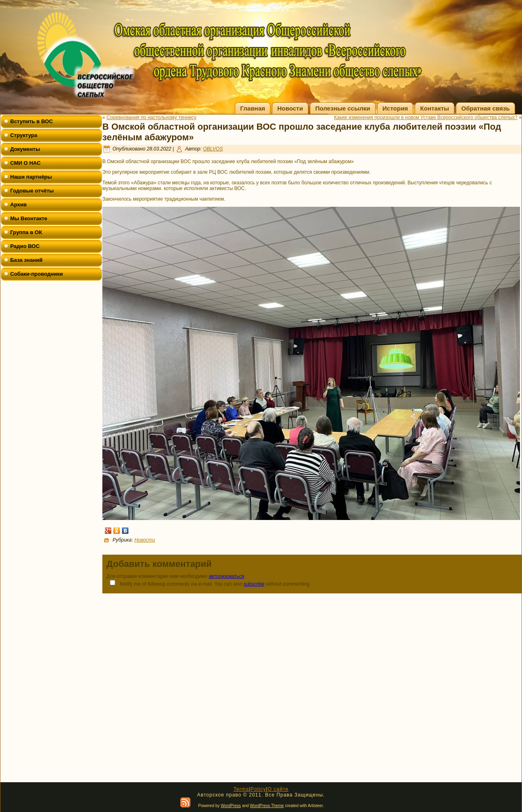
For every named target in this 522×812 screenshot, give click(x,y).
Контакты (435, 108)
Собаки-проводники (36, 274)
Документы (25, 149)
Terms (241, 789)
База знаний (26, 260)
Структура (24, 135)
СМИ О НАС (25, 163)
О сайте (278, 789)
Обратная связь (486, 108)
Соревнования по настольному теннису (151, 117)
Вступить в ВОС (32, 121)
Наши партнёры (31, 177)
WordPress (231, 806)
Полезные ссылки (343, 108)
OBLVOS (213, 149)
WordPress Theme (267, 806)
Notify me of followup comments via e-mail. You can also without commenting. (209, 583)
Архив (18, 205)
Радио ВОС (25, 246)
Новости (290, 108)
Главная (253, 108)
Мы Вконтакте (29, 218)
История (395, 108)
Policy (258, 789)
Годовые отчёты (32, 191)
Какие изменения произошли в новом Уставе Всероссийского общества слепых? (426, 117)
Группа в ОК (26, 232)
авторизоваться (227, 576)
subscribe (254, 584)
